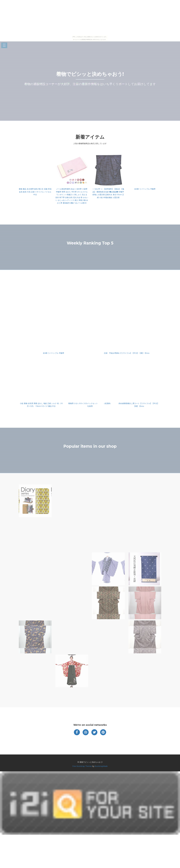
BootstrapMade (101, 766)
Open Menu (4, 45)
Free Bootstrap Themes (82, 766)
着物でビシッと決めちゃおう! (90, 74)
